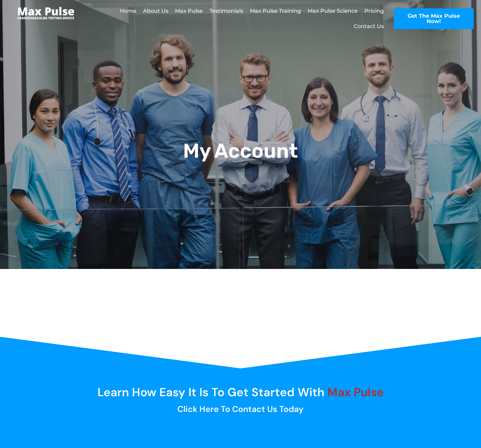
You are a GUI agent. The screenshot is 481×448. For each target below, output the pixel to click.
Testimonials (226, 11)
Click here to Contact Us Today (240, 409)
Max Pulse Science (333, 11)
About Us (156, 11)
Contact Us (369, 26)
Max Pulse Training (275, 11)
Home (128, 11)
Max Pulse (189, 11)
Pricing (374, 11)
